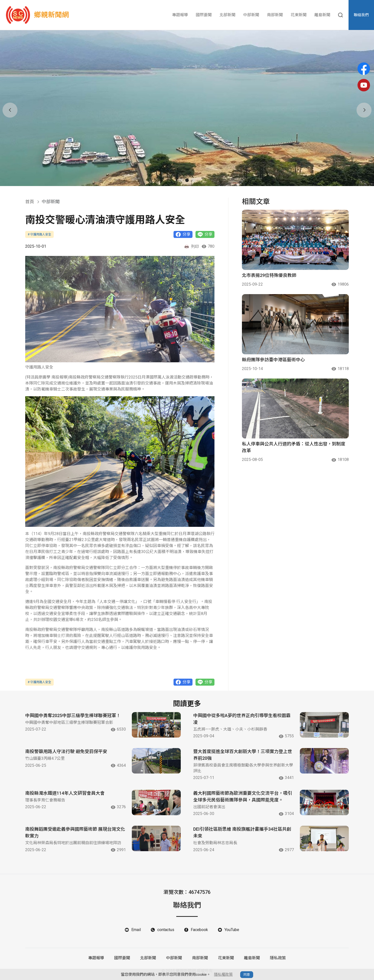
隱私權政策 (223, 975)
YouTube (232, 930)
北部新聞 (227, 15)
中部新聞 (251, 15)
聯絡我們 (361, 15)
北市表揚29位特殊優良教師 (269, 275)
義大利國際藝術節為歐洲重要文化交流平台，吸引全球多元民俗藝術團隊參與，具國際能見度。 (243, 796)
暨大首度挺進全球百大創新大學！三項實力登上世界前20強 (243, 755)
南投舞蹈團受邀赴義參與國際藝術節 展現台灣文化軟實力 (75, 832)
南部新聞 (275, 15)
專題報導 (180, 15)
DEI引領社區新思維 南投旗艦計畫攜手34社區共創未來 (242, 832)
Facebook (199, 930)
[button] (181, 180)
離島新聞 (322, 15)
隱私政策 (278, 958)
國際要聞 (204, 15)
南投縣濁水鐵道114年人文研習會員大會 (65, 793)
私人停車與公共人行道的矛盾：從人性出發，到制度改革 (294, 447)
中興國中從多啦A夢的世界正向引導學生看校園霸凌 (242, 719)
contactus (166, 930)
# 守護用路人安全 (39, 234)
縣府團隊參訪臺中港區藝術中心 (273, 360)
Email (136, 930)
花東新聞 (299, 15)
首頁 (30, 202)
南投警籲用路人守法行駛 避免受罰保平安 (66, 751)
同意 (247, 975)
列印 (191, 247)
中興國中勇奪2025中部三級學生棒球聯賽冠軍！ (73, 715)
